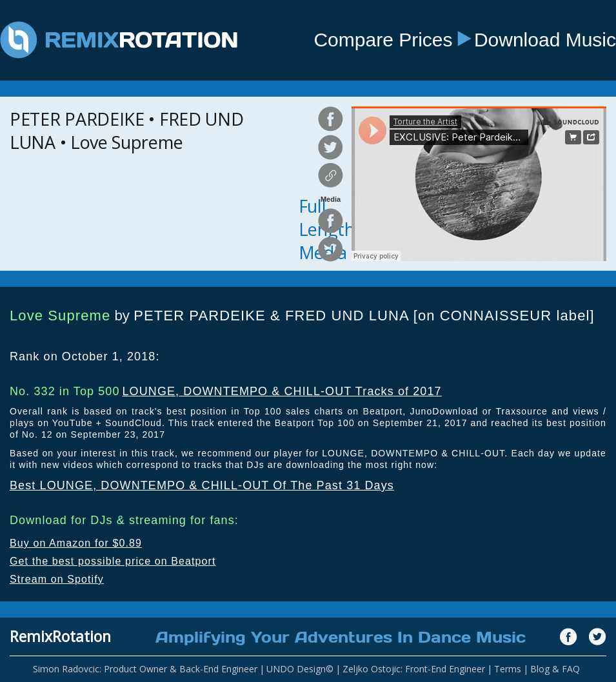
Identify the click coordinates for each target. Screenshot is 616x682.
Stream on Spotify (57, 579)
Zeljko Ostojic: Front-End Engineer (414, 669)
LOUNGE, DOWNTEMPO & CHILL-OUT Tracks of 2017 (282, 391)
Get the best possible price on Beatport (113, 561)
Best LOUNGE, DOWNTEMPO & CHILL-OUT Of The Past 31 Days (202, 485)
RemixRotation (60, 636)
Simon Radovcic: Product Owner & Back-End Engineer (145, 669)
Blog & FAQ (555, 669)
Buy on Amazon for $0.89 (76, 543)
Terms (508, 669)
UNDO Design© (300, 669)
